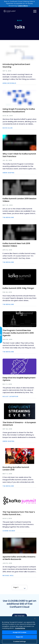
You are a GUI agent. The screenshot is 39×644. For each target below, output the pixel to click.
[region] (19, 630)
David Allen (8, 128)
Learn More (23, 6)
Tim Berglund (8, 217)
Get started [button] (19, 616)
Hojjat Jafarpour (10, 397)
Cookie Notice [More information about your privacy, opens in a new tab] (20, 628)
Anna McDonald (9, 83)
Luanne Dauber (9, 531)
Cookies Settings (19, 641)
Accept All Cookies (19, 632)
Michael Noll (8, 576)
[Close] (35, 618)
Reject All (19, 637)
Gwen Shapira (9, 173)
